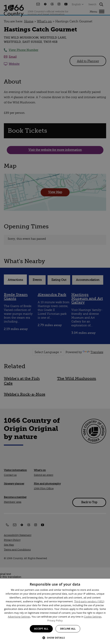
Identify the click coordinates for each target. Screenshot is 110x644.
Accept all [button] (41, 629)
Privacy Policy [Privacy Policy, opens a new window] (55, 621)
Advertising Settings (19, 617)
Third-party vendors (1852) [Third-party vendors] (89, 601)
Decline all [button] (68, 629)
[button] (55, 637)
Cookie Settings (93, 617)
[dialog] (55, 611)
